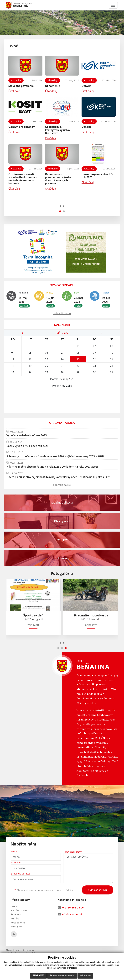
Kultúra (15, 919)
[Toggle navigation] (113, 5)
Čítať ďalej (14, 91)
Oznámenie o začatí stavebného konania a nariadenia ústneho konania (23, 179)
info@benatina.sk (72, 914)
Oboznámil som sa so (44, 890)
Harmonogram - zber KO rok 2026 (97, 176)
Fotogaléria (18, 923)
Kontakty (16, 927)
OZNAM (86, 86)
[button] (60, 211)
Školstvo (16, 915)
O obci (14, 907)
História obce (19, 911)
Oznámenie (52, 86)
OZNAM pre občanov (22, 127)
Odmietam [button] (85, 975)
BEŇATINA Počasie (62, 401)
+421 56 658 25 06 (73, 908)
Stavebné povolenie (21, 86)
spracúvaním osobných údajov (57, 890)
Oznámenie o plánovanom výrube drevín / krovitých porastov (58, 179)
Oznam (86, 127)
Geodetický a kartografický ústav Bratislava (58, 130)
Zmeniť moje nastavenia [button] (62, 975)
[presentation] (60, 206)
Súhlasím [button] (38, 975)
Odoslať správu (98, 890)
